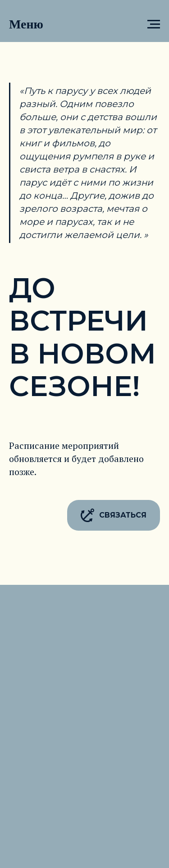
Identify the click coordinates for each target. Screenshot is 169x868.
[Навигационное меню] (154, 24)
